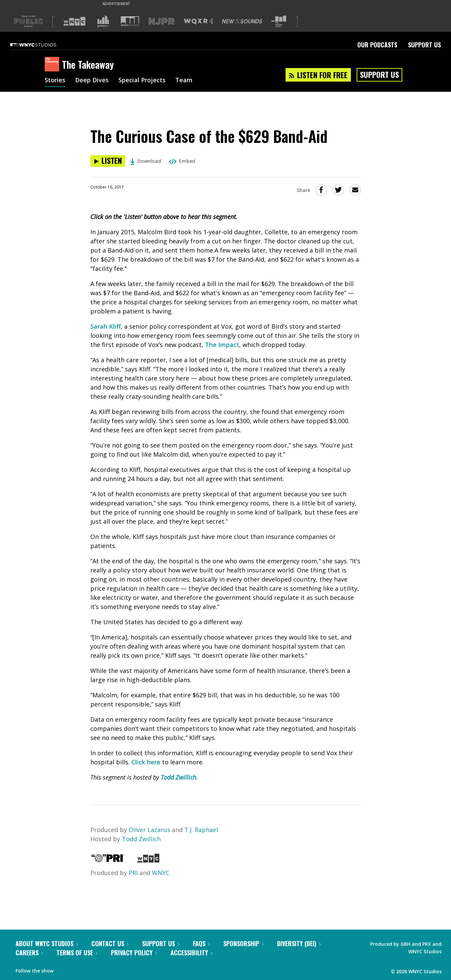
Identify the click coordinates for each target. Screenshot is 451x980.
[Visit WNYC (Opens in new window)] (74, 21)
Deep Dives (92, 81)
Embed (182, 161)
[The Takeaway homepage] (53, 65)
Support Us (424, 45)
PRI (133, 873)
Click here (146, 762)
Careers (29, 953)
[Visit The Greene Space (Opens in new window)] (279, 21)
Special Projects (142, 81)
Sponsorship (243, 943)
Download (146, 161)
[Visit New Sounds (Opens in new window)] (242, 21)
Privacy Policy (134, 953)
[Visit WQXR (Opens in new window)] (198, 21)
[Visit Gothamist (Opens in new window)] (103, 21)
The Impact (222, 345)
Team (184, 81)
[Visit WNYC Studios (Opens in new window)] (130, 21)
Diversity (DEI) (299, 943)
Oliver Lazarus (149, 830)
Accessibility (191, 953)
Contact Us (110, 943)
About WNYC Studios (47, 943)
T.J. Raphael (201, 830)
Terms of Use (77, 953)
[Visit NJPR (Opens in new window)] (162, 21)
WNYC (161, 873)
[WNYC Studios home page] (42, 45)
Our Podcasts (377, 45)
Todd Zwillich (178, 777)
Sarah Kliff (106, 326)
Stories (55, 81)
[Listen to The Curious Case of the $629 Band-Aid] (108, 161)
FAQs (201, 943)
